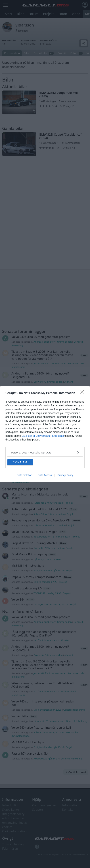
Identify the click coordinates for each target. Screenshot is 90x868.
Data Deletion (25, 475)
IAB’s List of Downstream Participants (43, 436)
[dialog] (45, 434)
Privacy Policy (65, 475)
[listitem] (45, 453)
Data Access (45, 475)
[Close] (83, 393)
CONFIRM (20, 462)
